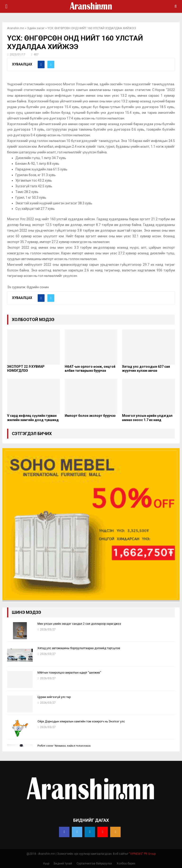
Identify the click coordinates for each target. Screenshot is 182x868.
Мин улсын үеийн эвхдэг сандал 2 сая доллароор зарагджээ (79, 624)
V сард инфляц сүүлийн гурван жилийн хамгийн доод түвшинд (33, 418)
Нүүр (46, 863)
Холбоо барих (126, 863)
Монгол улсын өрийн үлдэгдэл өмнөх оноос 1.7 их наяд (147, 418)
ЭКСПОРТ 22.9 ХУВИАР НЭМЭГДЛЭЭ (26, 369)
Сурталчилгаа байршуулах (94, 863)
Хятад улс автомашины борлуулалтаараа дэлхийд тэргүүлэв (79, 648)
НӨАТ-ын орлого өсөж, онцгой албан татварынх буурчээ (90, 369)
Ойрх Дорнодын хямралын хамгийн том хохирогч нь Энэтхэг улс (81, 721)
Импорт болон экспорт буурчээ (90, 416)
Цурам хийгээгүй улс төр (54, 697)
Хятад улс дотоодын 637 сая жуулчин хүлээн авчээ (146, 369)
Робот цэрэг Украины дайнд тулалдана (64, 746)
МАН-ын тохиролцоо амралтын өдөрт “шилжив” (69, 673)
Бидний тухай (63, 863)
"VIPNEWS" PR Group (142, 854)
